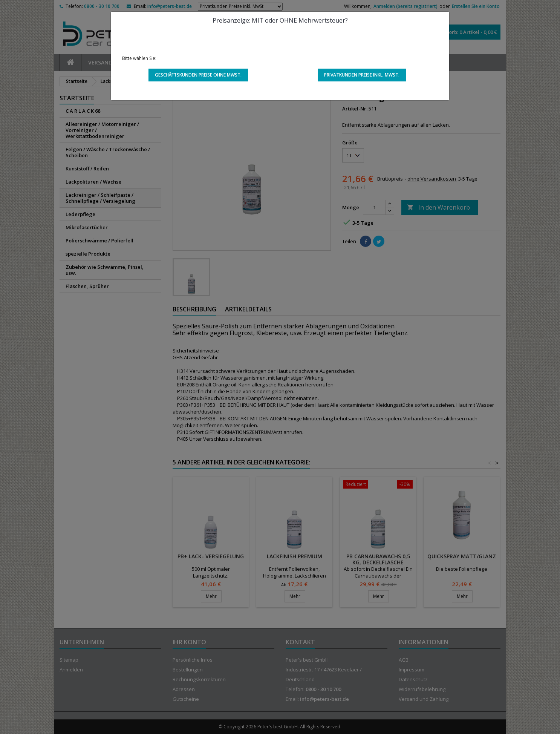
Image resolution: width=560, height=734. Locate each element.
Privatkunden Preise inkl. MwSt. (362, 75)
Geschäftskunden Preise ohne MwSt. (198, 75)
